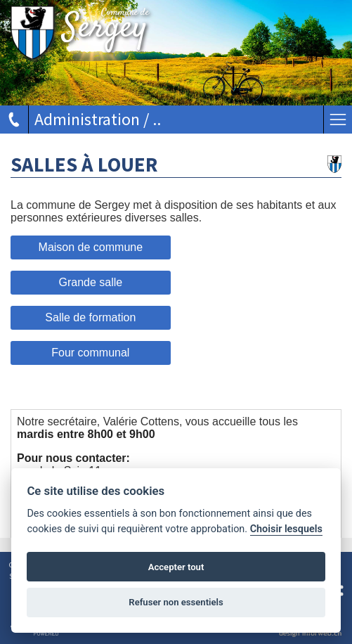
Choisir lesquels (286, 529)
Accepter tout (176, 567)
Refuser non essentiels (176, 602)
